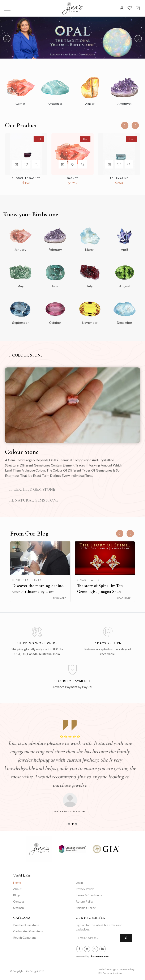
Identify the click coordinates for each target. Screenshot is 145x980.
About (17, 889)
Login (79, 883)
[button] (69, 824)
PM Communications (110, 973)
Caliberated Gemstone (28, 931)
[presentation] (7, 39)
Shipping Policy (86, 908)
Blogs (17, 895)
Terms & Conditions (89, 895)
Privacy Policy (85, 889)
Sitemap (19, 908)
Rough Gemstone (25, 938)
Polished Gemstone (26, 925)
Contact (19, 901)
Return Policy (85, 901)
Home (17, 883)
